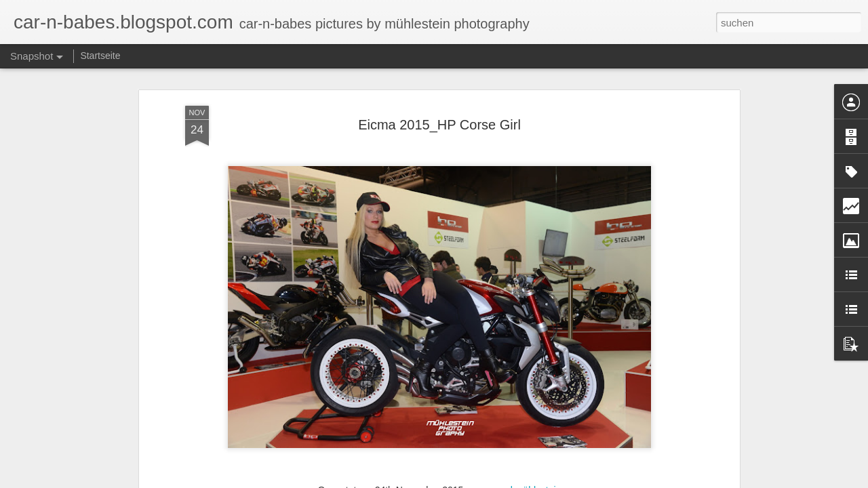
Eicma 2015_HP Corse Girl (439, 113)
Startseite (100, 56)
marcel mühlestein (523, 478)
